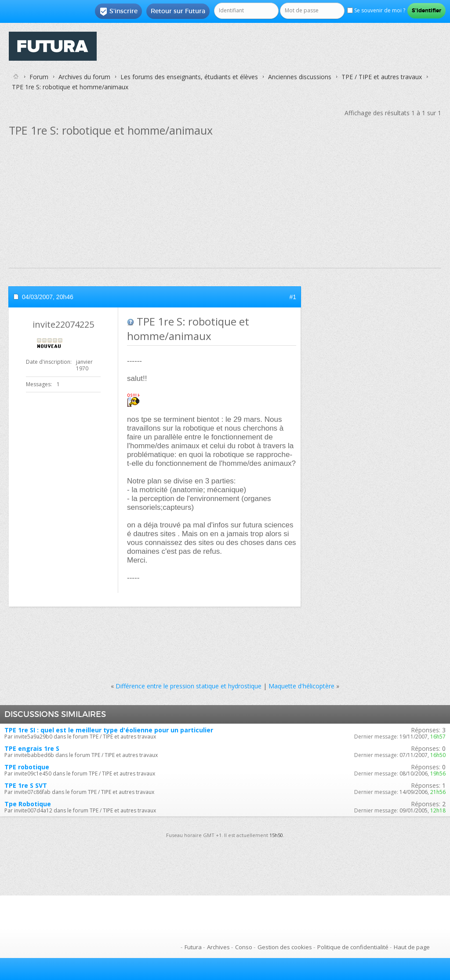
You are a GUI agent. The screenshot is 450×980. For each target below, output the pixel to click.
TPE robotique (27, 767)
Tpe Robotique (28, 804)
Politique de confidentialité (353, 947)
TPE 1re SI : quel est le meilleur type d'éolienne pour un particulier (109, 730)
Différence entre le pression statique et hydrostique (189, 686)
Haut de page (412, 947)
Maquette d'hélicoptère (301, 686)
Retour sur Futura (178, 11)
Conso (244, 947)
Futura (193, 947)
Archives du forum (84, 77)
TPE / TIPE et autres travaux (382, 77)
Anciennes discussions (300, 77)
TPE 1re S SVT (26, 785)
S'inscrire (118, 11)
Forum (39, 77)
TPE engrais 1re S (32, 748)
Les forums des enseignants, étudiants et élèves (189, 77)
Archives (218, 947)
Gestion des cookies (285, 947)
